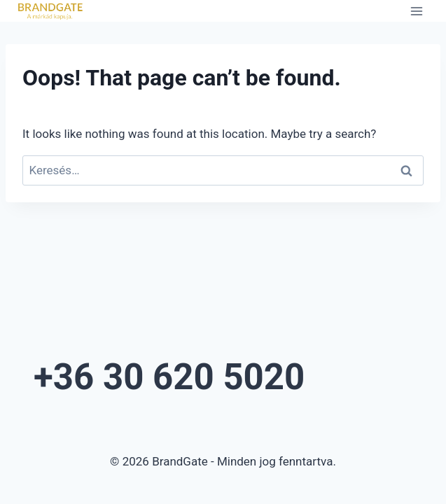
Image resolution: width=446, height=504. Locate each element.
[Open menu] (416, 11)
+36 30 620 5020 (169, 377)
